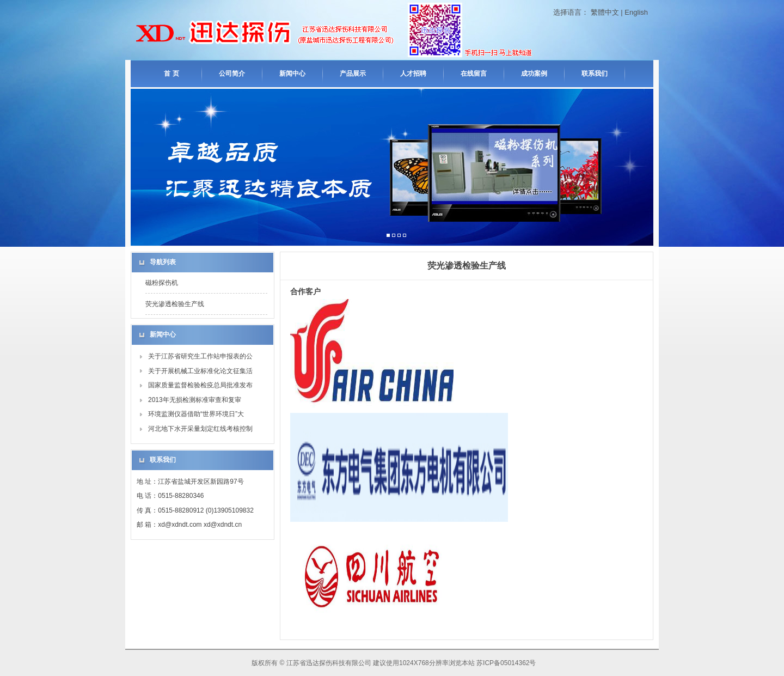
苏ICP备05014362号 (506, 663)
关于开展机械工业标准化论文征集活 (200, 371)
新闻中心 (292, 74)
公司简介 (232, 74)
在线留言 (474, 74)
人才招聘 (413, 74)
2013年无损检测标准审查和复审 (195, 400)
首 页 (171, 74)
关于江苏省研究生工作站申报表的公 (200, 356)
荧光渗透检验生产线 (175, 304)
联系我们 (595, 74)
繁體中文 (605, 12)
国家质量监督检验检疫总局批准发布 (200, 385)
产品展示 (353, 74)
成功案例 (534, 74)
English (636, 12)
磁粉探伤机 (162, 283)
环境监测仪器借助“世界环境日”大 (196, 414)
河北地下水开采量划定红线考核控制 (200, 429)
